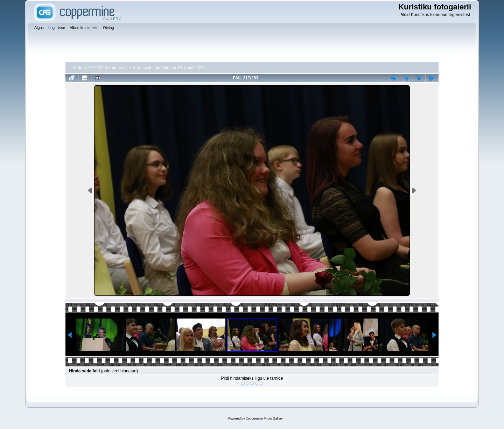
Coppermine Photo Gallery (264, 419)
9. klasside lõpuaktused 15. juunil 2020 (169, 68)
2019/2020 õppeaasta (107, 68)
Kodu (77, 68)
